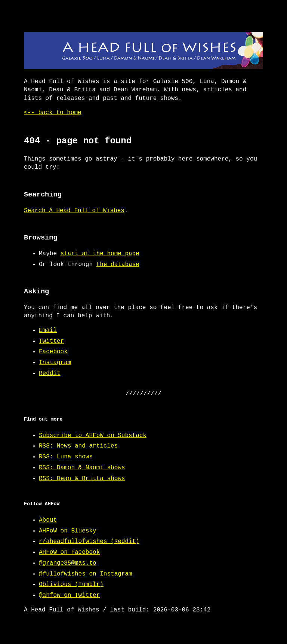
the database (118, 265)
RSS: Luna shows (66, 457)
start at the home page (100, 254)
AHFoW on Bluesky (68, 531)
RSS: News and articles (78, 446)
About (48, 520)
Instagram (55, 363)
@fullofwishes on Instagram (86, 574)
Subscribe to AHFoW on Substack (93, 436)
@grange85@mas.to (68, 563)
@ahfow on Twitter (69, 595)
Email (48, 330)
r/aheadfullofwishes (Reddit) (89, 541)
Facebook (53, 352)
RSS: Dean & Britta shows (82, 479)
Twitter (51, 341)
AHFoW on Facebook (69, 552)
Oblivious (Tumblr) (71, 585)
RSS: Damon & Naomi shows (82, 468)
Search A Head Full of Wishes (74, 211)
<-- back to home (53, 113)
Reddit (50, 373)
